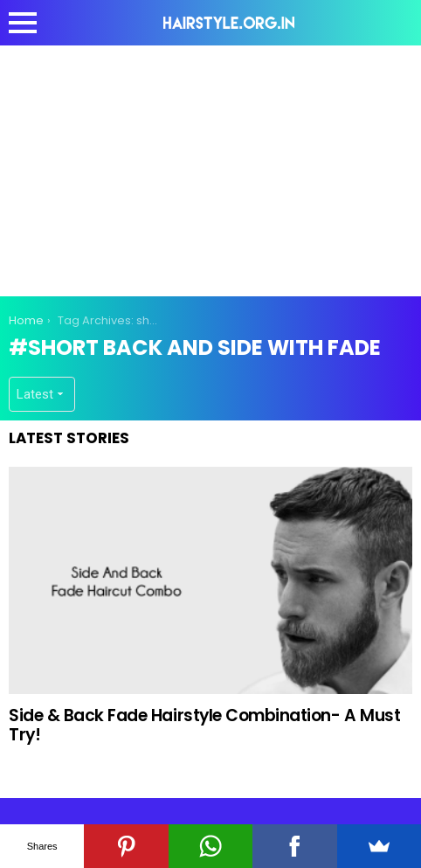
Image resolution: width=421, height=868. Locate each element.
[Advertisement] (210, 168)
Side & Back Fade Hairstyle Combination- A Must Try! (204, 725)
